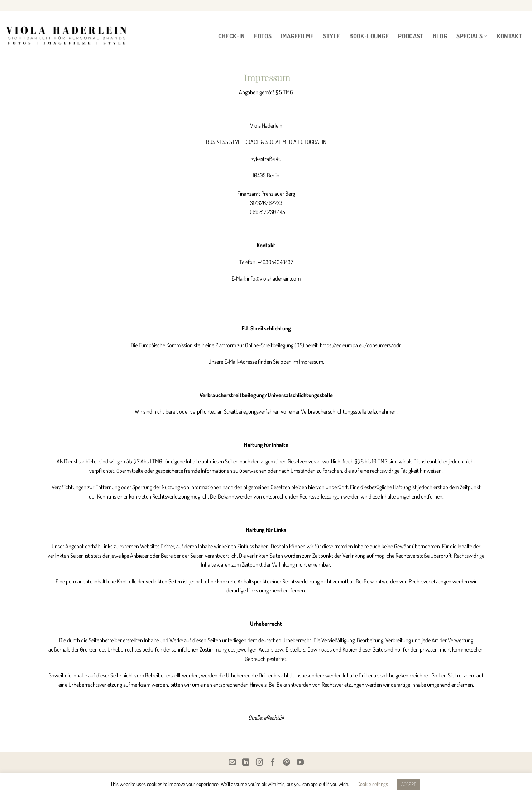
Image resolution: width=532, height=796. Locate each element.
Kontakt (509, 36)
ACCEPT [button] (409, 784)
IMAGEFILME (297, 36)
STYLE (332, 36)
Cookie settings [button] (373, 784)
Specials (472, 36)
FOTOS (263, 36)
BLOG (440, 36)
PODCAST (411, 36)
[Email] (232, 762)
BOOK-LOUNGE (369, 36)
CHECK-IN (232, 36)
